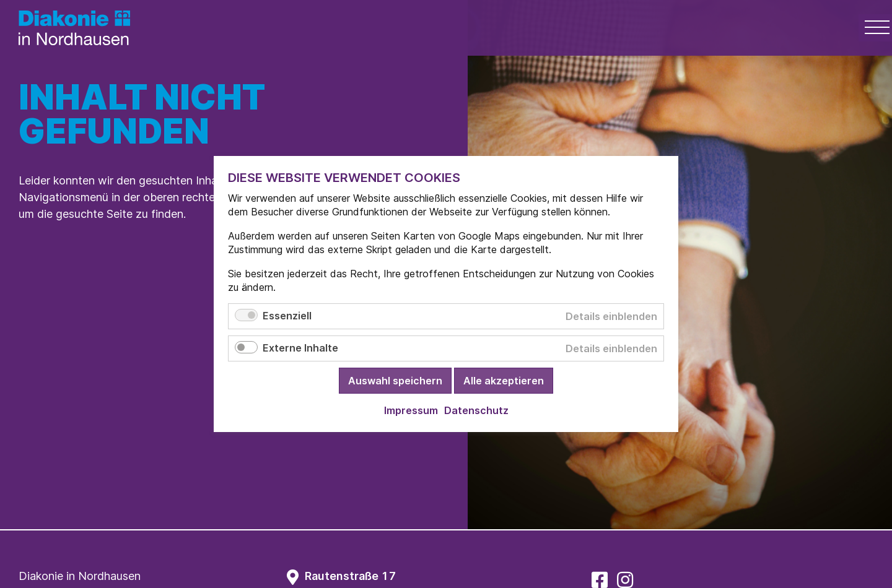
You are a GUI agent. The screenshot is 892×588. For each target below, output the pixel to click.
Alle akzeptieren (504, 381)
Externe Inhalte (300, 348)
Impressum (411, 410)
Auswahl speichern (395, 381)
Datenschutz (476, 410)
